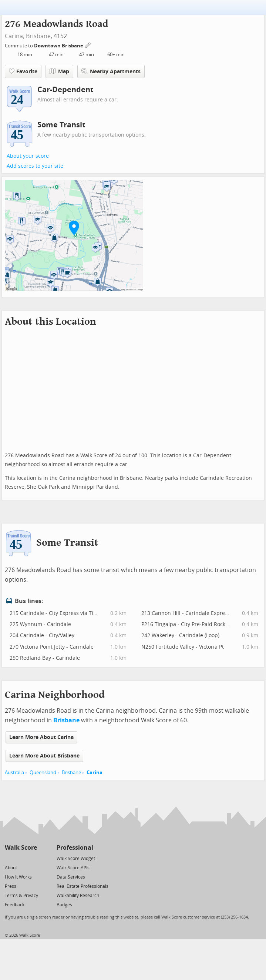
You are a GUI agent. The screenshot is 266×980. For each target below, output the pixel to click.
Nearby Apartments (111, 71)
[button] (74, 228)
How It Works (18, 877)
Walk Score (21, 848)
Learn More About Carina (41, 737)
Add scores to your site (35, 166)
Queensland (43, 772)
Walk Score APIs (73, 868)
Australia (14, 772)
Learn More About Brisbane (44, 756)
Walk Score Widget (76, 859)
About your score (28, 156)
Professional (75, 848)
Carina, (15, 36)
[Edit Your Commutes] (88, 45)
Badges (64, 905)
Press (11, 886)
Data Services (71, 877)
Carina (95, 772)
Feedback (15, 905)
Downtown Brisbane (59, 46)
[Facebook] (21, 858)
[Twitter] (9, 858)
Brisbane (38, 36)
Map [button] (59, 71)
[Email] (32, 858)
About (11, 868)
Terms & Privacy (21, 896)
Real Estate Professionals (83, 886)
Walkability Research (78, 896)
